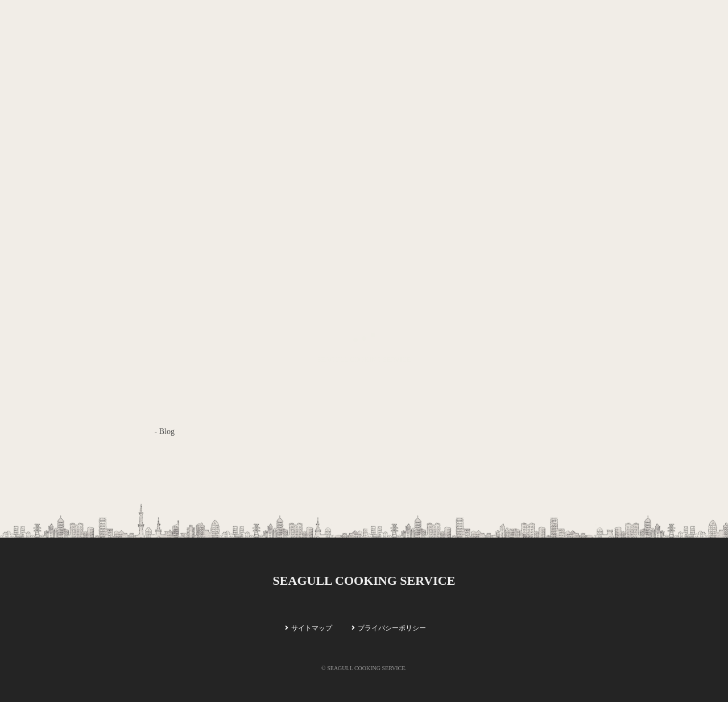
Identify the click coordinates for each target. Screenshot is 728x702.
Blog (167, 431)
